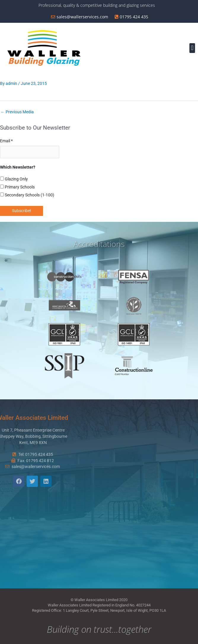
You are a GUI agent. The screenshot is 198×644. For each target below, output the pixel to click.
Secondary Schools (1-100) (27, 195)
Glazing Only (14, 179)
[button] (192, 48)
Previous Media (17, 112)
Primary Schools (17, 187)
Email (6, 141)
